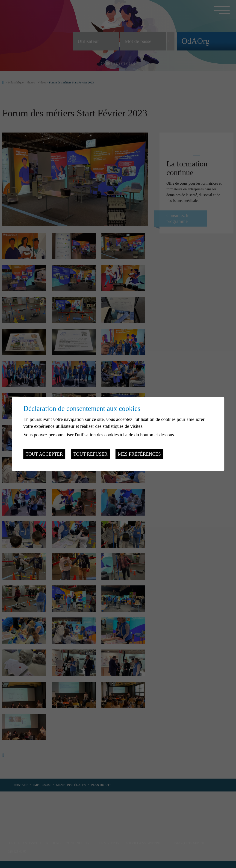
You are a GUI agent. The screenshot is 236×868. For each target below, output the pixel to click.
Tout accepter (44, 454)
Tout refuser (90, 454)
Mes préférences (139, 454)
